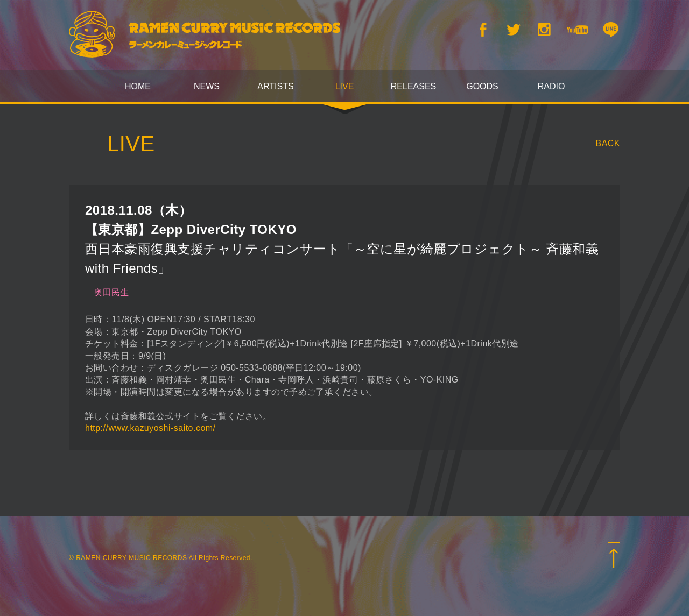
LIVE (345, 86)
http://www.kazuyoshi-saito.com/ (150, 428)
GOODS (482, 86)
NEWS (207, 86)
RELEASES (413, 86)
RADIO (551, 86)
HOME (138, 86)
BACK (608, 143)
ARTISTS (275, 86)
